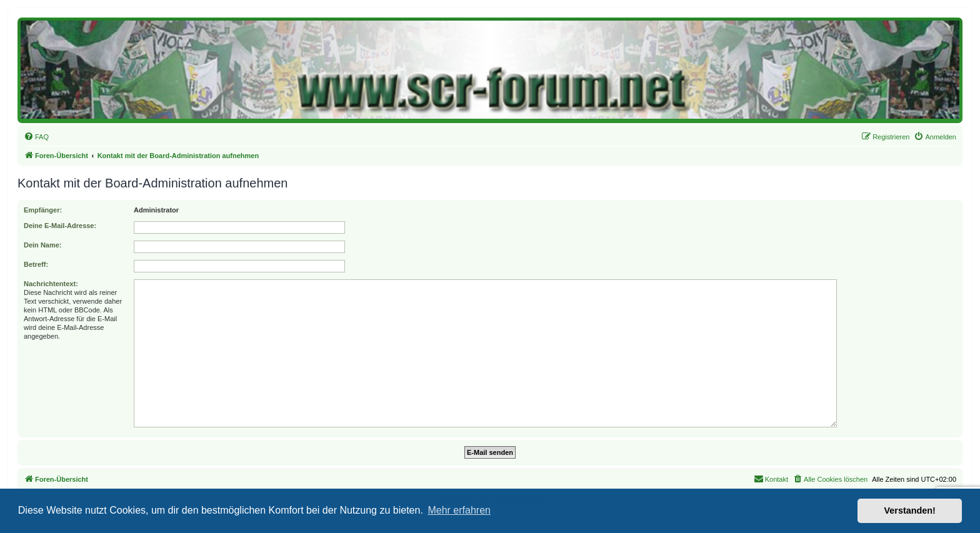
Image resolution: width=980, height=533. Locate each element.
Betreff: (36, 264)
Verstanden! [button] (910, 511)
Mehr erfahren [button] (459, 510)
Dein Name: (43, 245)
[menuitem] (36, 137)
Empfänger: (43, 210)
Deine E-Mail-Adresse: (60, 226)
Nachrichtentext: (51, 284)
